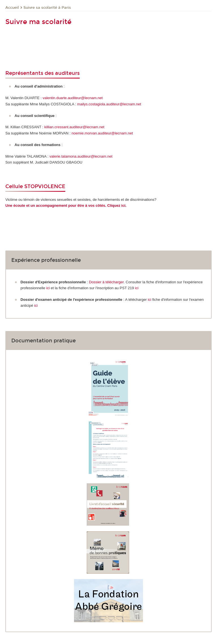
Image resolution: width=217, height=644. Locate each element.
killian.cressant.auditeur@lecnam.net (74, 127)
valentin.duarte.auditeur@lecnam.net (73, 98)
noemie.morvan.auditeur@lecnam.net (102, 133)
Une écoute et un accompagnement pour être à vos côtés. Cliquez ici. (66, 205)
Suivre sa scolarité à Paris (47, 8)
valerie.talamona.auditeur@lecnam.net (81, 156)
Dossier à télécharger (106, 282)
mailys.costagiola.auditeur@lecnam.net (109, 104)
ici (49, 288)
